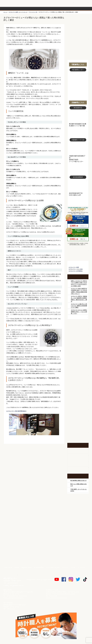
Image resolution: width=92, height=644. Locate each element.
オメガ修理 (78, 337)
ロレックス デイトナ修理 (78, 331)
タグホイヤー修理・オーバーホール (18, 12)
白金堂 (78, 525)
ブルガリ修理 (78, 357)
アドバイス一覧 (33, 12)
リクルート (65, 568)
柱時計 (78, 451)
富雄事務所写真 (78, 186)
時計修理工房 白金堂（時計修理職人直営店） (11, 4)
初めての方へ (78, 27)
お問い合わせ (81, 3)
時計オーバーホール (78, 397)
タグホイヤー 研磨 (74, 267)
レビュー (83, 226)
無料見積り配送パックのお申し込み (34, 458)
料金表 (53, 9)
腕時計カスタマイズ (78, 463)
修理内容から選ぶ (39, 9)
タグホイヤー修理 (78, 350)
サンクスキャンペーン (78, 506)
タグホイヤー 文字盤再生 (76, 271)
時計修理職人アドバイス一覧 (78, 317)
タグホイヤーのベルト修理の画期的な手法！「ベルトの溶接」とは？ (79, 312)
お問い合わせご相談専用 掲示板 (78, 425)
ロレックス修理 (78, 324)
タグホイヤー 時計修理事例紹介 (16, 411)
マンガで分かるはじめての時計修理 (78, 254)
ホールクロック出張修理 (78, 457)
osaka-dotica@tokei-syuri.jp (59, 598)
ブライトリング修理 (78, 370)
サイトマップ (81, 568)
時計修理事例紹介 (67, 9)
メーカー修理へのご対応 (53, 568)
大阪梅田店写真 (78, 148)
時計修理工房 (11, 575)
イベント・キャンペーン (78, 436)
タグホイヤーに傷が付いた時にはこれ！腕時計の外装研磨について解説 (79, 306)
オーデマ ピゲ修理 (78, 384)
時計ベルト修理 (78, 404)
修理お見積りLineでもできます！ (66, 3)
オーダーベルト (78, 469)
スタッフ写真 (78, 81)
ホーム (5, 12)
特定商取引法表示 (27, 568)
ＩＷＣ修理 (78, 364)
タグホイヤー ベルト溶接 (76, 269)
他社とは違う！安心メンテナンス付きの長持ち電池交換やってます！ (78, 413)
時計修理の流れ (11, 9)
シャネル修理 (78, 377)
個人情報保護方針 (39, 568)
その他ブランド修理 (78, 390)
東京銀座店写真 (78, 116)
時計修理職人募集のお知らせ (78, 480)
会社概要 (17, 568)
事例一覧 (83, 239)
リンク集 (73, 568)
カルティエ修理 (78, 344)
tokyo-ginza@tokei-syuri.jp (16, 598)
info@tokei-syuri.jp (17, 585)
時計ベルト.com (78, 531)
